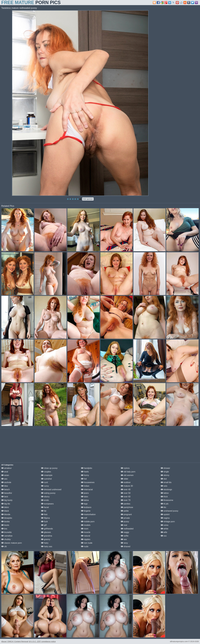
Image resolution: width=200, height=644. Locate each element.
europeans (47, 504)
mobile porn (88, 522)
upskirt (165, 514)
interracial (87, 489)
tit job (165, 504)
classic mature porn (12, 543)
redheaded (127, 529)
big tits (6, 504)
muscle (86, 532)
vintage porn (168, 522)
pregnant (126, 514)
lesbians (86, 507)
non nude (87, 543)
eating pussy (48, 493)
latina (85, 500)
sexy (124, 543)
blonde (6, 514)
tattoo (165, 493)
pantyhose (127, 507)
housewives (88, 482)
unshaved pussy (170, 511)
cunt (44, 482)
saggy (125, 532)
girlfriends (47, 529)
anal (5, 472)
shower (165, 468)
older (124, 479)
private (125, 518)
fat (44, 511)
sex (124, 539)
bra (4, 529)
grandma (47, 536)
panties (126, 504)
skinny (165, 475)
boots (5, 525)
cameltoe (7, 536)
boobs (5, 522)
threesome (167, 500)
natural (86, 536)
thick (164, 497)
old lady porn (128, 472)
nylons (125, 468)
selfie (125, 536)
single (165, 472)
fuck (44, 522)
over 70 (126, 500)
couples (46, 472)
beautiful (7, 493)
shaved (126, 546)
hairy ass (47, 546)
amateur (6, 468)
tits (163, 507)
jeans (85, 493)
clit (4, 546)
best (5, 497)
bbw (5, 486)
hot (84, 479)
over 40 (126, 489)
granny (46, 539)
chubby (6, 539)
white (165, 529)
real (124, 525)
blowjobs (7, 518)
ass (4, 479)
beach (5, 489)
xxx (164, 536)
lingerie (86, 511)
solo (164, 486)
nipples (86, 539)
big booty (7, 500)
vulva (165, 525)
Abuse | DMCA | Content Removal (15, 641)
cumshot (46, 479)
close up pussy (49, 468)
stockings (166, 489)
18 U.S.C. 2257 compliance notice (42, 641)
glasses (46, 532)
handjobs (87, 468)
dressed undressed (51, 489)
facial (45, 507)
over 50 (126, 493)
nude (85, 546)
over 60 (126, 497)
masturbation (88, 514)
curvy (45, 486)
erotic (45, 500)
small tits (166, 482)
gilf (44, 525)
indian (85, 486)
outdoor (126, 482)
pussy (125, 522)
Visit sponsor (88, 199)
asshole (6, 482)
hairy (45, 543)
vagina (165, 518)
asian (5, 475)
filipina (45, 518)
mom (85, 529)
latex (85, 497)
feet (44, 514)
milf (84, 518)
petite (125, 511)
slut (164, 479)
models (86, 525)
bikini (5, 507)
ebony (45, 497)
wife (164, 532)
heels (85, 472)
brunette (6, 532)
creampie (47, 475)
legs (84, 504)
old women (127, 475)
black (5, 511)
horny (85, 475)
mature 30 (127, 486)
